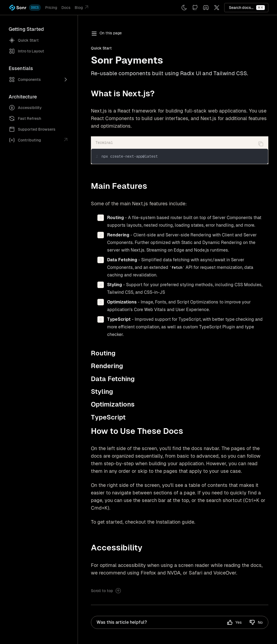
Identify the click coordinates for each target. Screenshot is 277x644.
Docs (66, 8)
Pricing (51, 8)
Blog (82, 7)
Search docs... (247, 8)
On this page (106, 34)
